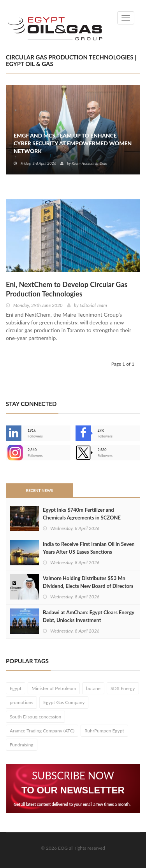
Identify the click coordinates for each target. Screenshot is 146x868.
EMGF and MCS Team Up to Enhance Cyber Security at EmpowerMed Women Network (73, 143)
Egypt (16, 688)
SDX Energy (123, 688)
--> (14, 453)
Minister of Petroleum (54, 688)
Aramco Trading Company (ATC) (42, 731)
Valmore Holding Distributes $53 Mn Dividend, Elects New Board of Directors (88, 582)
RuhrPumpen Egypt (104, 731)
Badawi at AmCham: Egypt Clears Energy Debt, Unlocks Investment (89, 616)
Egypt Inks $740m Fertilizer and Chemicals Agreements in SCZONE (82, 514)
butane (93, 688)
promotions (21, 702)
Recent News (39, 490)
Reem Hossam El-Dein (89, 163)
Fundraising (22, 745)
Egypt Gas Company (64, 702)
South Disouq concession (35, 717)
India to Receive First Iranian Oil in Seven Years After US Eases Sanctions (89, 548)
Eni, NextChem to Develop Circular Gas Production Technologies (67, 289)
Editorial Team (93, 305)
